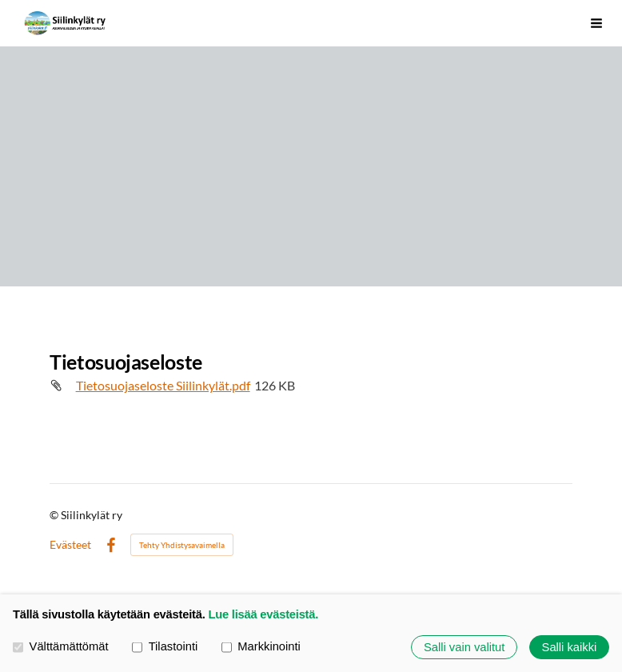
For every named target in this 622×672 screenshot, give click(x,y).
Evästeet (70, 545)
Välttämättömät (61, 647)
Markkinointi (261, 647)
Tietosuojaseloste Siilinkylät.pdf (163, 385)
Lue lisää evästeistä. (263, 614)
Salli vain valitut (464, 647)
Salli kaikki (570, 647)
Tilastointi (165, 647)
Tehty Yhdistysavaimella (182, 545)
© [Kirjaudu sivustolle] (55, 515)
